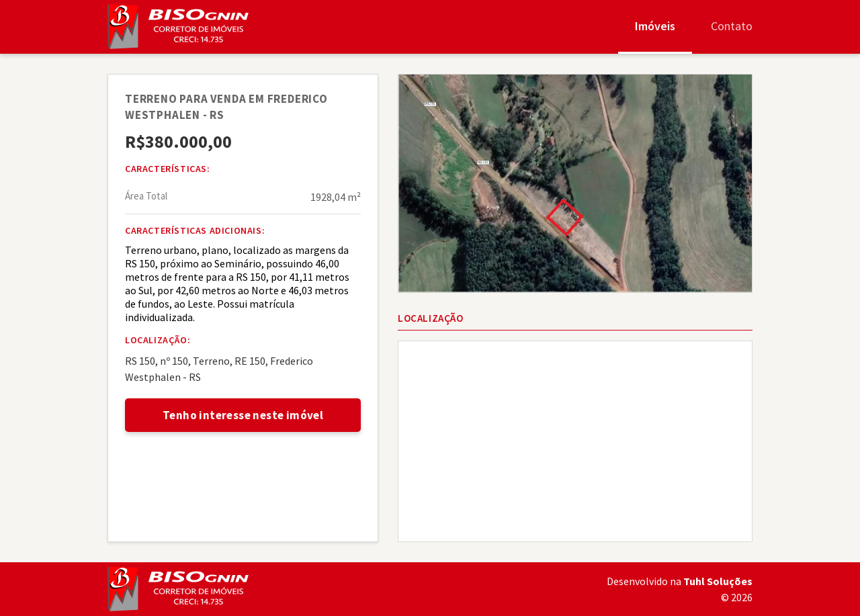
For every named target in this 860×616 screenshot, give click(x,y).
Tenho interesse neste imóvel (243, 415)
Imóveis (655, 26)
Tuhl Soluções (718, 581)
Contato (732, 26)
